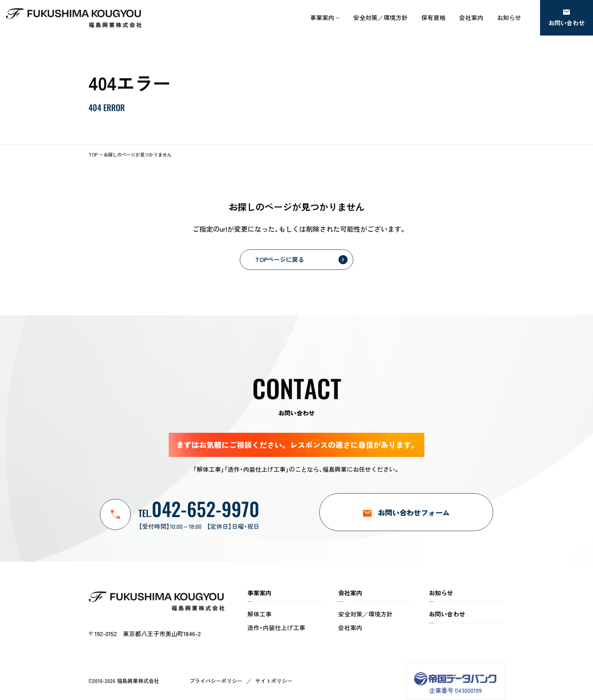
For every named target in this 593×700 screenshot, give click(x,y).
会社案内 (350, 627)
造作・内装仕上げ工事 (276, 627)
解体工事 (259, 614)
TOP (93, 154)
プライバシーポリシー (216, 681)
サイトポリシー (274, 681)
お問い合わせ (447, 614)
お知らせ (441, 593)
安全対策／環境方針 (365, 614)
